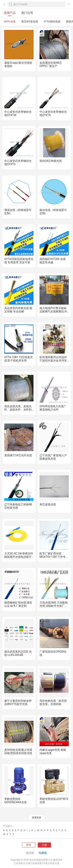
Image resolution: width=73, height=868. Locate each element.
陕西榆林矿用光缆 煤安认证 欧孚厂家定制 (18, 604)
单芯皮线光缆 (48, 504)
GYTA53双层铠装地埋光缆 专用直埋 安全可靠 (19, 261)
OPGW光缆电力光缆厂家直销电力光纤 (53, 408)
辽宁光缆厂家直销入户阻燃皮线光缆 (53, 457)
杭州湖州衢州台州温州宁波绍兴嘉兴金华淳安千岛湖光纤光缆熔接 (53, 360)
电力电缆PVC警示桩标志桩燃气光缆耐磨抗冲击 (53, 311)
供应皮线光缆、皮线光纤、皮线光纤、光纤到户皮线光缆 (18, 410)
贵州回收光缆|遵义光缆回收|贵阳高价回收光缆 (18, 751)
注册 (44, 845)
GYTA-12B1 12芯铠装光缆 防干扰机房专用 (18, 359)
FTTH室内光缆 (52, 22)
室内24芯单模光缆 (51, 161)
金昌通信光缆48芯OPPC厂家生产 (51, 64)
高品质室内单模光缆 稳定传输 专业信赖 (18, 310)
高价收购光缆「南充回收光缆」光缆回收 (53, 702)
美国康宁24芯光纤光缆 (18, 455)
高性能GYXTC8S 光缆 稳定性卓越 (53, 261)
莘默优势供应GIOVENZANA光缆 (15, 801)
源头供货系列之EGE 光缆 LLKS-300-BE (18, 653)
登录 (29, 845)
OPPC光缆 (10, 22)
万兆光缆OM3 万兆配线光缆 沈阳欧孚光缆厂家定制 (54, 606)
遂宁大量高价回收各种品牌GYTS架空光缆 (18, 702)
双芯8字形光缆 (30, 22)
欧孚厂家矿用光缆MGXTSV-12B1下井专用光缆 (54, 557)
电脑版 (43, 853)
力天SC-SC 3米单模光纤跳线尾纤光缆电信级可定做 (19, 557)
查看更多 (37, 818)
